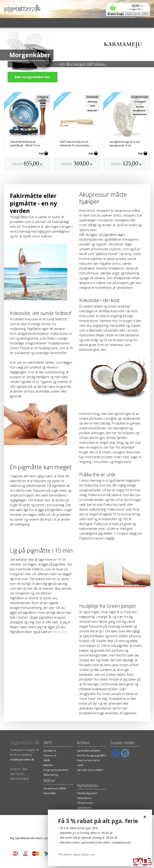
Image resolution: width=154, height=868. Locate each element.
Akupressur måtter (55, 788)
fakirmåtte (60, 632)
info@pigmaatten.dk (22, 759)
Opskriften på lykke (89, 751)
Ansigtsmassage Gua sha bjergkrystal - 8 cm (125, 143)
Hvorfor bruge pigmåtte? (92, 755)
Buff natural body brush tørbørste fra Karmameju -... (76, 143)
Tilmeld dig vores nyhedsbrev (87, 796)
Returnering (51, 775)
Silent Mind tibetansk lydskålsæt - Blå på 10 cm (25, 143)
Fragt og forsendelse (56, 770)
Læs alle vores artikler (90, 770)
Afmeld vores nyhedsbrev (85, 805)
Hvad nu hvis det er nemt (89, 763)
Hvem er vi (50, 755)
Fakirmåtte (50, 793)
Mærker (48, 765)
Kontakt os (50, 751)
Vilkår (47, 760)
